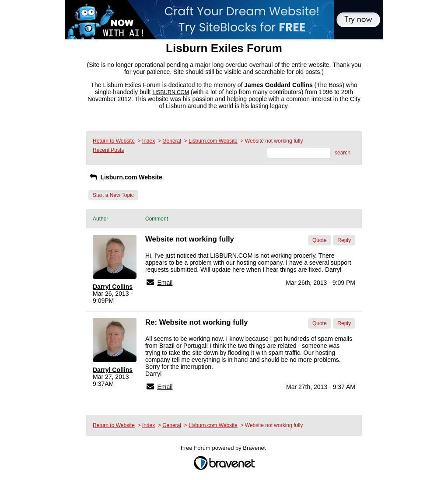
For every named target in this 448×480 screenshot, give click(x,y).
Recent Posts (108, 150)
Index (149, 141)
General (172, 141)
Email (165, 283)
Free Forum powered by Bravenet (224, 448)
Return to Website (114, 141)
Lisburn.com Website (213, 141)
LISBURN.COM (171, 92)
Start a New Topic (113, 195)
